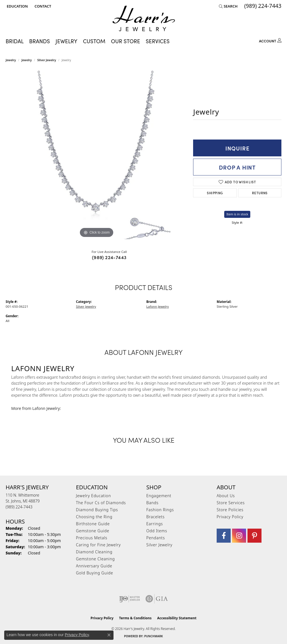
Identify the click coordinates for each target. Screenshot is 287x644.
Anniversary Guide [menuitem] (94, 566)
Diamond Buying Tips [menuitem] (97, 510)
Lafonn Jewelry (158, 306)
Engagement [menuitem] (159, 496)
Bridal (15, 41)
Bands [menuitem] (152, 503)
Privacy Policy (230, 517)
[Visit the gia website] (157, 599)
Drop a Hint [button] (237, 167)
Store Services (231, 503)
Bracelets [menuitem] (155, 517)
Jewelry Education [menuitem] (93, 496)
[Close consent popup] (109, 635)
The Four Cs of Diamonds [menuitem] (101, 503)
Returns (260, 193)
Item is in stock (237, 214)
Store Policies (230, 510)
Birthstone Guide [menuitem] (93, 524)
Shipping (215, 193)
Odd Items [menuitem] (157, 531)
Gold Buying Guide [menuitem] (94, 573)
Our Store (126, 41)
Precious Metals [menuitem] (92, 538)
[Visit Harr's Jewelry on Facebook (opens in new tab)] (224, 536)
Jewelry (66, 41)
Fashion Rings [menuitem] (160, 510)
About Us (226, 496)
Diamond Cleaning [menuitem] (94, 552)
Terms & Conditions (135, 618)
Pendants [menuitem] (156, 538)
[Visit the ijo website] (130, 599)
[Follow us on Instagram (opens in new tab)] (239, 536)
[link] (42, 6)
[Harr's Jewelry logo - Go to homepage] (144, 18)
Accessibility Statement (177, 618)
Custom (94, 41)
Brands (40, 41)
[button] (17, 6)
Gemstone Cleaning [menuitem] (95, 559)
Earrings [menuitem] (155, 524)
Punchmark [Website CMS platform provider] (154, 636)
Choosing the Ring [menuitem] (94, 517)
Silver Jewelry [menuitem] (159, 545)
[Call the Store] (19, 507)
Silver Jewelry (47, 60)
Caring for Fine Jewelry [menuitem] (98, 545)
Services (158, 41)
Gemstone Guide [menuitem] (93, 531)
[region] (97, 155)
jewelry (27, 60)
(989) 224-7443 (109, 257)
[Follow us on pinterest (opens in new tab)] (254, 536)
